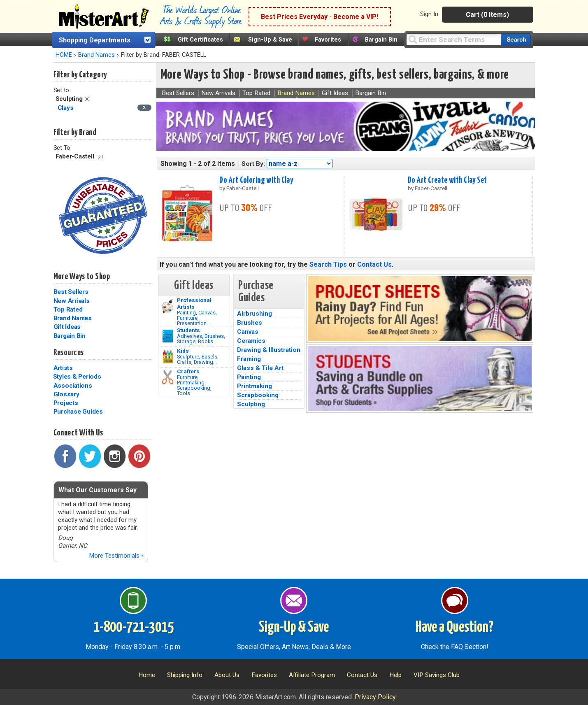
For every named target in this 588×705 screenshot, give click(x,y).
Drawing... (205, 362)
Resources (69, 353)
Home (147, 675)
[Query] (453, 39)
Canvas (207, 313)
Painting (186, 313)
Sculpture (188, 357)
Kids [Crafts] (183, 351)
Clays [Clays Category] (66, 108)
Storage (186, 341)
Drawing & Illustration (269, 350)
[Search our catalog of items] (516, 40)
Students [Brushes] (188, 330)
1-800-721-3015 (134, 628)
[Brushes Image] (168, 336)
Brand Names (96, 55)
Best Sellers (71, 292)
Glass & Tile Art (260, 368)
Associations (73, 386)
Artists (63, 368)
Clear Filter (87, 99)
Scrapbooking (194, 388)
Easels (209, 357)
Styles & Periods (77, 377)
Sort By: (253, 164)
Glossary (66, 394)
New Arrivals (72, 301)
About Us (227, 675)
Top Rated (68, 309)
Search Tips (328, 264)
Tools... (185, 393)
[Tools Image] (168, 377)
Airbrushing (254, 314)
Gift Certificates (200, 40)
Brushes (214, 336)
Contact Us (374, 264)
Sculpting (251, 404)
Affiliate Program (312, 675)
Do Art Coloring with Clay (256, 180)
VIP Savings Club (437, 675)
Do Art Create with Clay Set (447, 180)
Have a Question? (454, 628)
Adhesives (189, 336)
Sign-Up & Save (270, 40)
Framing (249, 359)
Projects (66, 403)
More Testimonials (116, 556)
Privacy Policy (375, 697)
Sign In (429, 14)
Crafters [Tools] (188, 371)
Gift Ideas (67, 327)
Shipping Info (185, 675)
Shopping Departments (95, 40)
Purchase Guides (78, 412)
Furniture (187, 318)
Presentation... (194, 323)
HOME (64, 55)
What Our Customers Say (98, 490)
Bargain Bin (381, 40)
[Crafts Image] (168, 357)
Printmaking (191, 383)
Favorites (328, 40)
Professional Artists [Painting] (194, 303)
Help (395, 675)
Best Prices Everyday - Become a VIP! (320, 17)
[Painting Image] (168, 306)
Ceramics (251, 341)
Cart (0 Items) (487, 15)
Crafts (184, 362)
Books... (207, 341)
